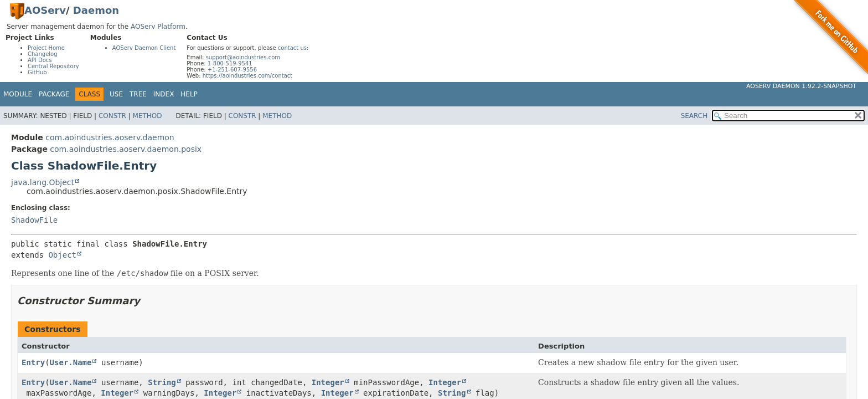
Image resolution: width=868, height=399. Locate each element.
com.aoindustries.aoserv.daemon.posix (126, 149)
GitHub (37, 72)
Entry (33, 362)
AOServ (45, 10)
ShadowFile (34, 220)
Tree (138, 94)
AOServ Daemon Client (144, 48)
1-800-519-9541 (230, 63)
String (162, 382)
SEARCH (694, 116)
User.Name (71, 362)
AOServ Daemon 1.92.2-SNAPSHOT (801, 86)
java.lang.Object (43, 182)
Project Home (46, 48)
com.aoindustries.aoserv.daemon (110, 137)
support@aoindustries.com (243, 57)
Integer (328, 382)
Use (116, 94)
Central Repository (53, 66)
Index (164, 94)
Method (148, 116)
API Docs (40, 60)
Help (189, 94)
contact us (292, 48)
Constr (112, 116)
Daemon (96, 10)
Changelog (43, 54)
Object (62, 255)
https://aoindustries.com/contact (248, 76)
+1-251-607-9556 (232, 70)
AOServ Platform (158, 27)
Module (18, 94)
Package (54, 94)
